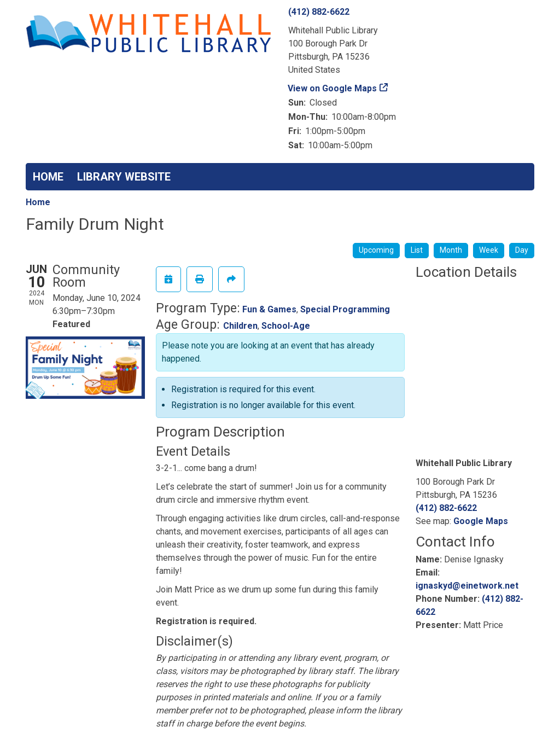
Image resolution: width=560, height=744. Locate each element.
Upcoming (376, 250)
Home (38, 202)
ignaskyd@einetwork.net (467, 586)
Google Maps (481, 521)
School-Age (286, 326)
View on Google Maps (332, 88)
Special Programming (345, 309)
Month (451, 250)
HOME (48, 177)
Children (240, 326)
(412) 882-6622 (319, 12)
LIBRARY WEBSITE (124, 177)
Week (489, 250)
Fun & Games (269, 309)
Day (522, 250)
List (417, 250)
